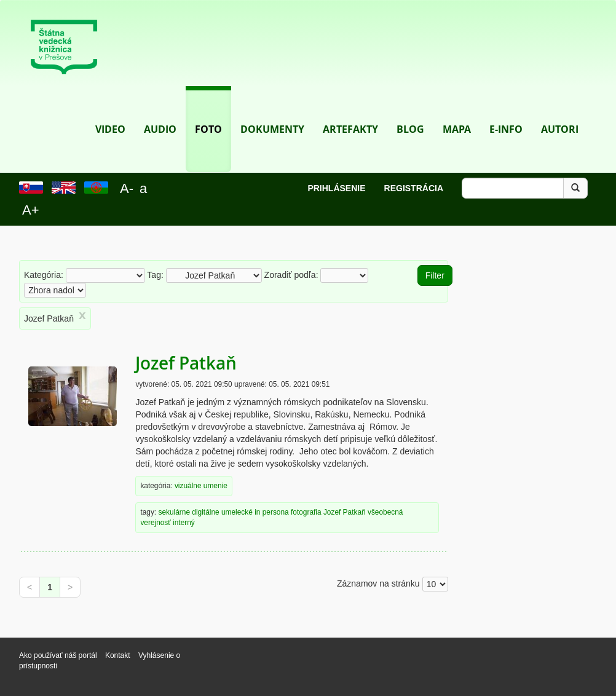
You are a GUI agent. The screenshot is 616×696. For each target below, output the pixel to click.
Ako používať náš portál (58, 655)
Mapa (457, 111)
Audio (160, 111)
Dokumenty (272, 111)
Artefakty (350, 111)
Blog (410, 111)
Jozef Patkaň (186, 363)
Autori (560, 111)
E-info (506, 111)
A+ (31, 210)
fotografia (306, 512)
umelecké (237, 512)
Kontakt (119, 655)
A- (127, 188)
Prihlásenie (336, 188)
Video (110, 111)
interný (184, 523)
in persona (272, 512)
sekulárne (174, 512)
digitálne (205, 512)
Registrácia (414, 188)
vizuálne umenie (201, 486)
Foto (208, 111)
